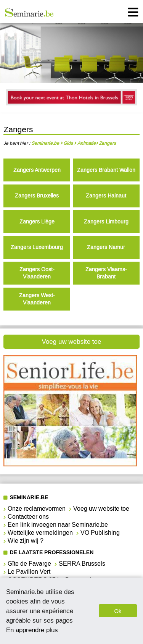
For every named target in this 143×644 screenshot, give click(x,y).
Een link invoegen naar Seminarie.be (58, 525)
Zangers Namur (106, 247)
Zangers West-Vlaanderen (37, 299)
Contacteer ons (28, 517)
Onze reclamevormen (37, 509)
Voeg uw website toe (72, 342)
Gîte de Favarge (29, 564)
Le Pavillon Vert (29, 572)
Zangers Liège (37, 222)
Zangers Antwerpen (37, 170)
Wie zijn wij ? (26, 541)
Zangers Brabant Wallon (106, 170)
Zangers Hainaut (106, 196)
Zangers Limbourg (106, 222)
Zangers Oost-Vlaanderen (37, 273)
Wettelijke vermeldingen (40, 533)
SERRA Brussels (82, 564)
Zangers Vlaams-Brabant (106, 273)
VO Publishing (100, 533)
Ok (118, 611)
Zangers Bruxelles (37, 196)
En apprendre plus (32, 630)
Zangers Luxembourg (37, 247)
